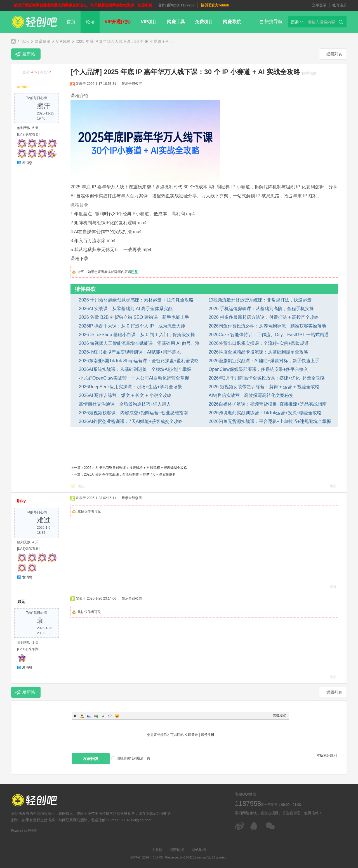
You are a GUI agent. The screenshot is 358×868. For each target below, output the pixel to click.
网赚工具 (176, 22)
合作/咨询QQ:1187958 (176, 5)
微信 (271, 826)
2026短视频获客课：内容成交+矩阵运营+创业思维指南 (133, 413)
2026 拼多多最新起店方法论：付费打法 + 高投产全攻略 (264, 317)
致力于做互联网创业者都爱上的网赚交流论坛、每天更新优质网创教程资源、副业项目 (83, 5)
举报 (333, 486)
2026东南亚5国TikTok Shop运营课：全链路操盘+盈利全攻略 (139, 361)
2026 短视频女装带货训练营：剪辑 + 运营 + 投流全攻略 (264, 387)
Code (110, 716)
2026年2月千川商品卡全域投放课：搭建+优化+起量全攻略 (267, 378)
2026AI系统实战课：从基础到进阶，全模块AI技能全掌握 (135, 369)
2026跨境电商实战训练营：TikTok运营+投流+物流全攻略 (265, 413)
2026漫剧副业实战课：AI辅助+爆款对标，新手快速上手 (264, 361)
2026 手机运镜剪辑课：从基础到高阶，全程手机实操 (261, 309)
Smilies (117, 716)
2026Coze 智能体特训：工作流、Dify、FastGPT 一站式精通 (269, 335)
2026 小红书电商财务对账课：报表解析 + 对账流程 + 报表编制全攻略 (136, 468)
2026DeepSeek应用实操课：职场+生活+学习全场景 (130, 387)
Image (89, 716)
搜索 (295, 22)
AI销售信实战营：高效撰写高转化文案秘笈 (251, 395)
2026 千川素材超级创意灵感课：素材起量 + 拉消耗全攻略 (136, 300)
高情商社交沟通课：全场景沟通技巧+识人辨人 (125, 404)
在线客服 (255, 826)
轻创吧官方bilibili (215, 5)
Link (96, 716)
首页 (71, 22)
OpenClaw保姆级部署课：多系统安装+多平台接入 (258, 369)
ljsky (21, 501)
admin (23, 87)
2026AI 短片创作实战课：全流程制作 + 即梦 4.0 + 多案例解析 (130, 474)
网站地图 (199, 850)
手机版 (157, 850)
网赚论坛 (177, 850)
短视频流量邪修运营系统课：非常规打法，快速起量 (260, 300)
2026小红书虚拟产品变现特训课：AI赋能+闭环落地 (130, 352)
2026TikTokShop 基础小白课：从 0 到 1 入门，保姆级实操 (137, 335)
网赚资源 (43, 41)
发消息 (27, 163)
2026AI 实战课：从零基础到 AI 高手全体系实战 (126, 309)
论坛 (90, 22)
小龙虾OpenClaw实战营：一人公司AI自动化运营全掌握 (134, 378)
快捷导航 (274, 21)
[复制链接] (310, 73)
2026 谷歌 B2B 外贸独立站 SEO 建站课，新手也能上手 (134, 317)
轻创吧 (13, 41)
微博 (240, 826)
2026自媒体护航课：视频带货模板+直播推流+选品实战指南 (268, 404)
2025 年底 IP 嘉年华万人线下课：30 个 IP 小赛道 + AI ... (125, 41)
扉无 (21, 602)
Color (82, 716)
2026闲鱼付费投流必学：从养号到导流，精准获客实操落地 (267, 326)
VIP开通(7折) (118, 22)
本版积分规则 (327, 755)
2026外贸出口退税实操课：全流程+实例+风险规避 (259, 343)
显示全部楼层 (132, 84)
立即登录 (319, 5)
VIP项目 (149, 22)
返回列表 (334, 54)
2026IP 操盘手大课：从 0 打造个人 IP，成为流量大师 (132, 326)
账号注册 (340, 5)
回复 (135, 272)
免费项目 (204, 22)
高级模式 (279, 716)
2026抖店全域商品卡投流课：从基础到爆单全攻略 (258, 352)
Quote (103, 716)
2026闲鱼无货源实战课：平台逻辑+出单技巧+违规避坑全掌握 (270, 421)
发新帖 (29, 54)
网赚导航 (232, 22)
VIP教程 (63, 41)
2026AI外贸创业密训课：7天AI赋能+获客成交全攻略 (131, 421)
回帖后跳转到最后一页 (131, 758)
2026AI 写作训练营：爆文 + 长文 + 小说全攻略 (125, 395)
